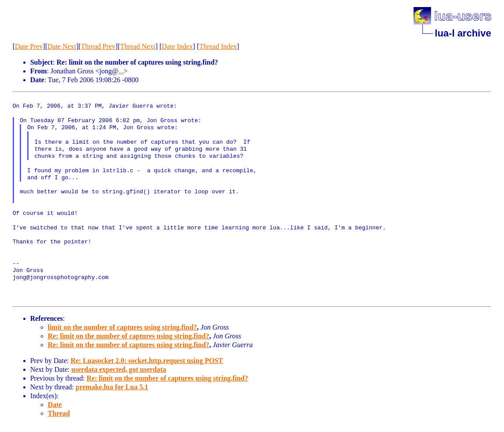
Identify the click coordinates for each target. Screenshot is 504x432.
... (121, 71)
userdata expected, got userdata (119, 369)
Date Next (62, 46)
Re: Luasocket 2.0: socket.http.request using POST (147, 361)
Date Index (178, 46)
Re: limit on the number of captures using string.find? (129, 336)
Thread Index (218, 46)
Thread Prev (98, 46)
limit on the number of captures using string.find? (122, 327)
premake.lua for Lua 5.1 (112, 387)
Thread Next (137, 46)
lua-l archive (463, 33)
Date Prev (29, 46)
